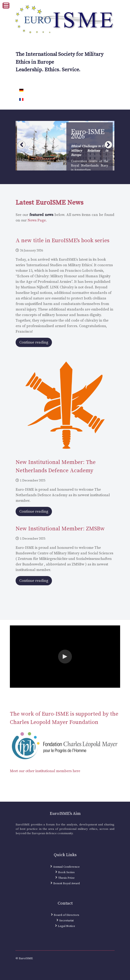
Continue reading (34, 342)
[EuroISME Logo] (65, 20)
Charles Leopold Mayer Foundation (54, 722)
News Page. (37, 220)
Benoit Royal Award (66, 883)
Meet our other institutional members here (45, 771)
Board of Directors (66, 915)
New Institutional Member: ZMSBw (60, 529)
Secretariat (66, 920)
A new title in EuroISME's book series (62, 241)
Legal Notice (66, 926)
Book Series (66, 872)
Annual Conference (66, 867)
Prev (22, 145)
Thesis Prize (66, 878)
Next (108, 145)
